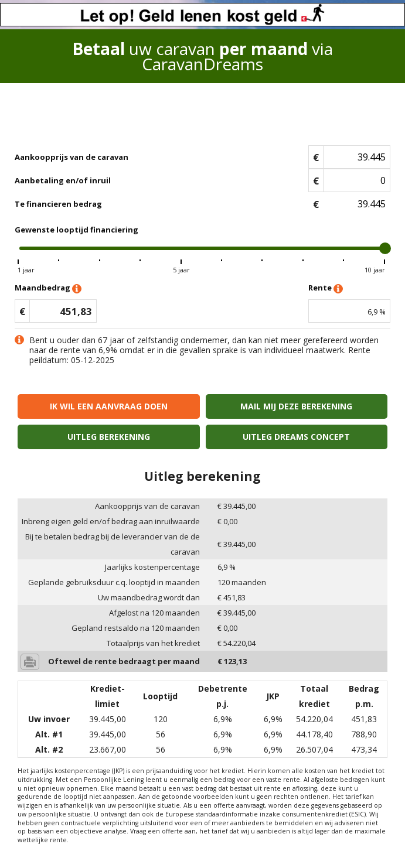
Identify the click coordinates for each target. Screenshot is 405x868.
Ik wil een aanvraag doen (109, 406)
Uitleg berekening (109, 437)
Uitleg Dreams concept (296, 437)
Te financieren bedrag (58, 204)
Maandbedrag (48, 288)
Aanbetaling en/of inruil (63, 180)
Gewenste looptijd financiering (76, 230)
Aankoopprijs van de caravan (72, 157)
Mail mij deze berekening (296, 406)
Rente (326, 288)
